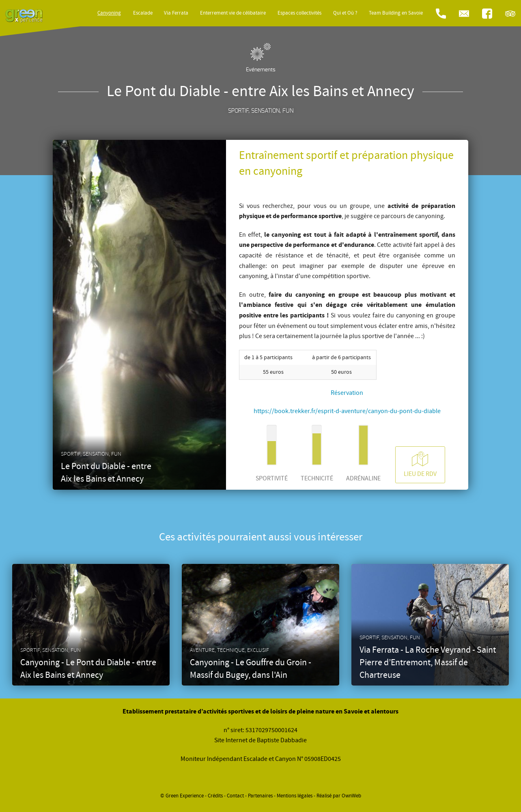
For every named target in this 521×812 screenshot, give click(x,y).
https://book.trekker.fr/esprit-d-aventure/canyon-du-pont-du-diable (347, 411)
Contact (235, 796)
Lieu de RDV (420, 464)
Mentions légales (295, 796)
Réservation (347, 393)
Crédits (215, 796)
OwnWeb (351, 796)
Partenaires (260, 796)
